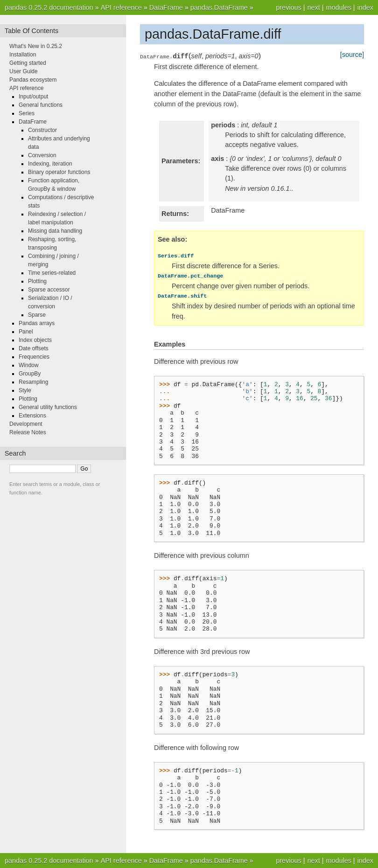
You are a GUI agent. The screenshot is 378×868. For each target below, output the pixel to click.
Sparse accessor (49, 290)
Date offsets (34, 348)
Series (27, 113)
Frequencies (34, 357)
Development (26, 424)
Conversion (42, 155)
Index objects (35, 340)
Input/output (33, 97)
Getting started (28, 63)
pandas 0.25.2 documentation (49, 7)
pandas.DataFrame (219, 7)
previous (288, 7)
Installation (23, 55)
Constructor (42, 130)
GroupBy (30, 374)
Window (29, 365)
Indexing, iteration (50, 164)
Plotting (37, 281)
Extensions (32, 416)
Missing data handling (55, 231)
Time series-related (52, 273)
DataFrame (166, 7)
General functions (41, 105)
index (365, 7)
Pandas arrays (37, 323)
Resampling (33, 382)
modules (338, 7)
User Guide (24, 71)
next (313, 7)
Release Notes (28, 432)
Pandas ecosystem (33, 80)
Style (25, 390)
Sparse (37, 315)
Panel (26, 332)
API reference (121, 7)
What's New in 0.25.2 (36, 46)
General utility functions (48, 407)
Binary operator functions (59, 172)
